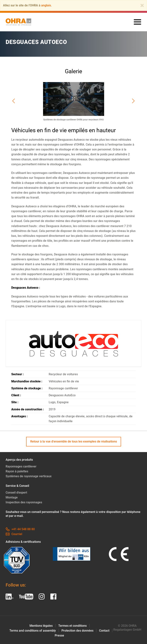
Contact (104, 631)
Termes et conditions (72, 626)
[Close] (142, 5)
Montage (12, 497)
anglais (46, 5)
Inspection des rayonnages (24, 502)
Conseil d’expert (16, 493)
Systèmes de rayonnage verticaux (29, 476)
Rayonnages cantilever (21, 466)
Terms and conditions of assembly (33, 631)
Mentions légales (41, 626)
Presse (59, 635)
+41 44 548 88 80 (20, 529)
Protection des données (77, 631)
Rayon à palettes (17, 471)
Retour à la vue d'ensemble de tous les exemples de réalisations (74, 441)
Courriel (14, 534)
